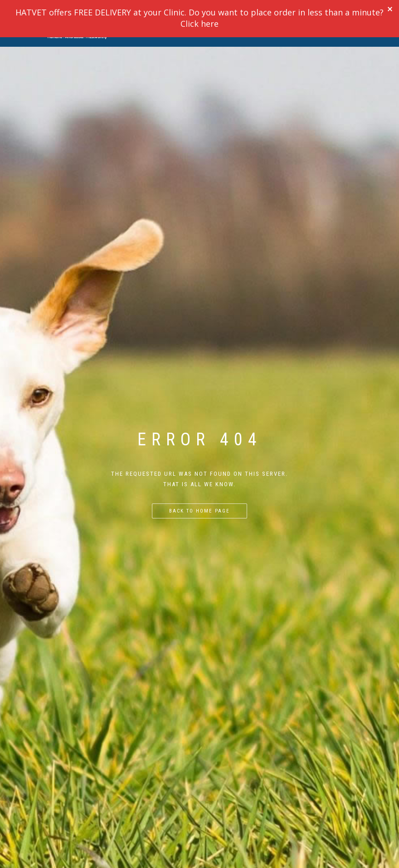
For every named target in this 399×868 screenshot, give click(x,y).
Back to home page (199, 511)
